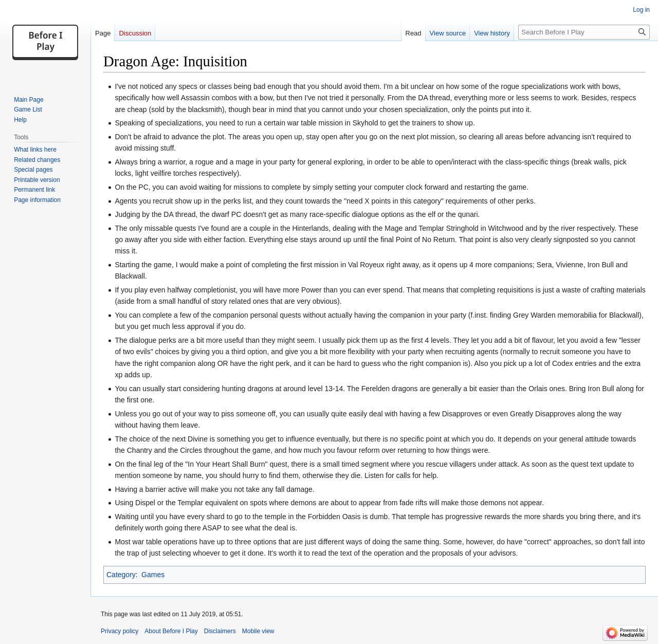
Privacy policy (120, 631)
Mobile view (258, 631)
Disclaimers (220, 631)
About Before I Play (171, 631)
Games (153, 575)
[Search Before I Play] (584, 32)
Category (121, 575)
